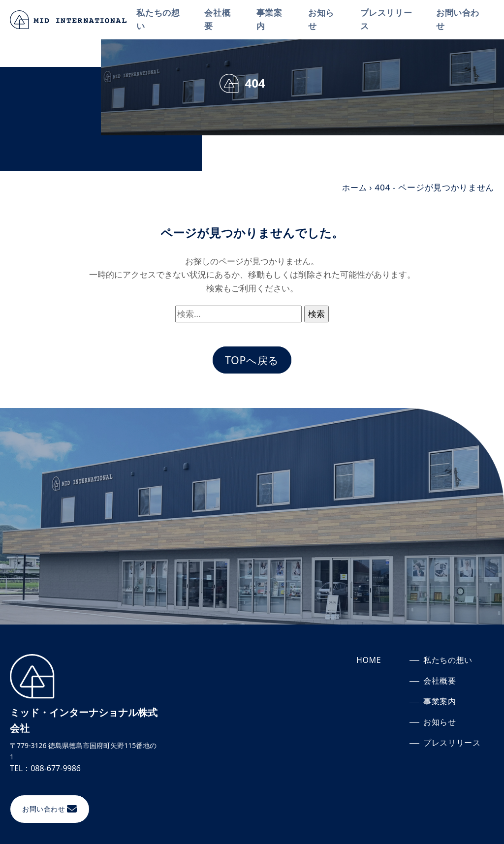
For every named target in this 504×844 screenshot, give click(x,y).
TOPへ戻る (252, 361)
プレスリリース (388, 20)
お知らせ (324, 20)
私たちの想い (163, 20)
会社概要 (221, 20)
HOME (369, 662)
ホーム (354, 187)
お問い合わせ (459, 20)
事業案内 (272, 20)
